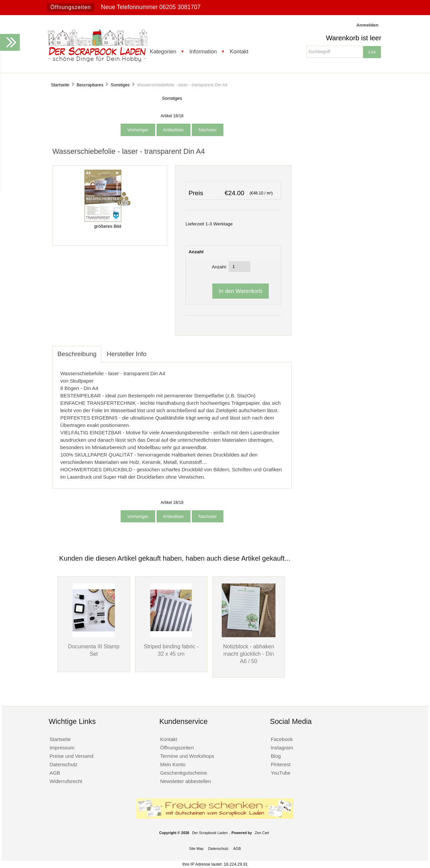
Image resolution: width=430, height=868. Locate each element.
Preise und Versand (71, 756)
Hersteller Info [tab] (126, 354)
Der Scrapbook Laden (210, 833)
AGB (55, 773)
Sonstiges (120, 85)
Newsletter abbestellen (186, 781)
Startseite (60, 85)
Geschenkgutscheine (184, 773)
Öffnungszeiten (71, 7)
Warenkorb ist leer (354, 38)
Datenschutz (63, 764)
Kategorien (163, 51)
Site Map (196, 849)
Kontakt (239, 51)
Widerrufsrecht (66, 781)
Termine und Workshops (187, 756)
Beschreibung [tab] (77, 354)
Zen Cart (262, 833)
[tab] (157, 350)
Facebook (282, 739)
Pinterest (281, 764)
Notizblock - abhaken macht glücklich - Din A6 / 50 (249, 654)
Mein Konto (173, 764)
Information (203, 51)
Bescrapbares (90, 85)
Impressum (62, 748)
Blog (276, 756)
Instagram (282, 748)
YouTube (281, 773)
